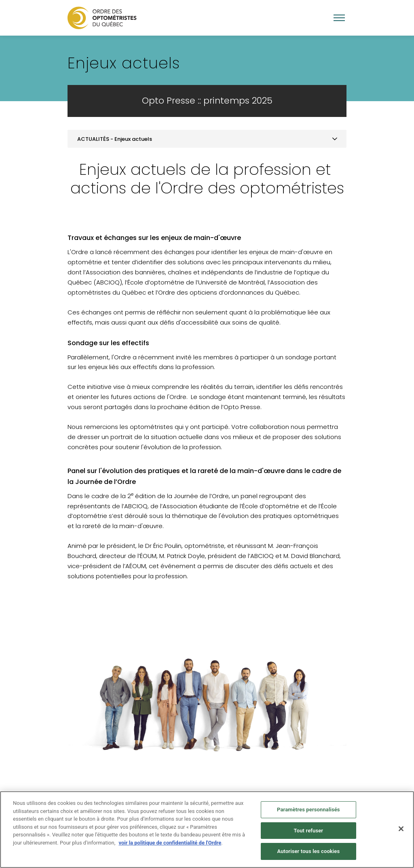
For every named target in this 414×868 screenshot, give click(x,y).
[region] (207, 830)
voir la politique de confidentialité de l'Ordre (170, 843)
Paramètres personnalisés (308, 810)
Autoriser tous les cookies (308, 851)
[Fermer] (401, 829)
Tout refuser (309, 831)
